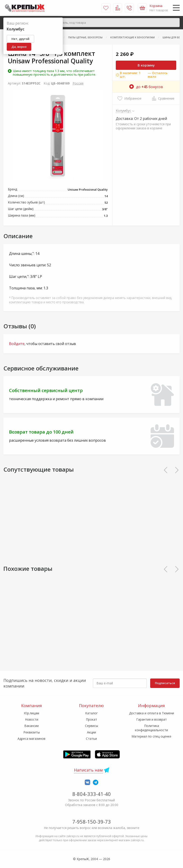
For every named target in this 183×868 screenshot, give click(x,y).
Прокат (91, 719)
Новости (32, 719)
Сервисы (91, 726)
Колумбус (124, 110)
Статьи (91, 739)
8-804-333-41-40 (92, 794)
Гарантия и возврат (152, 719)
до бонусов (146, 87)
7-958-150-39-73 (92, 822)
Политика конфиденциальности (151, 728)
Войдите (17, 344)
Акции (91, 732)
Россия (78, 83)
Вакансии (31, 726)
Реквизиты (32, 732)
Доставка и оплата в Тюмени (152, 713)
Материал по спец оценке (151, 736)
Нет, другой (20, 39)
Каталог (91, 713)
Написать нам (88, 770)
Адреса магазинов (31, 739)
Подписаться (165, 683)
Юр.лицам (31, 713)
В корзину (146, 65)
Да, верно (19, 47)
